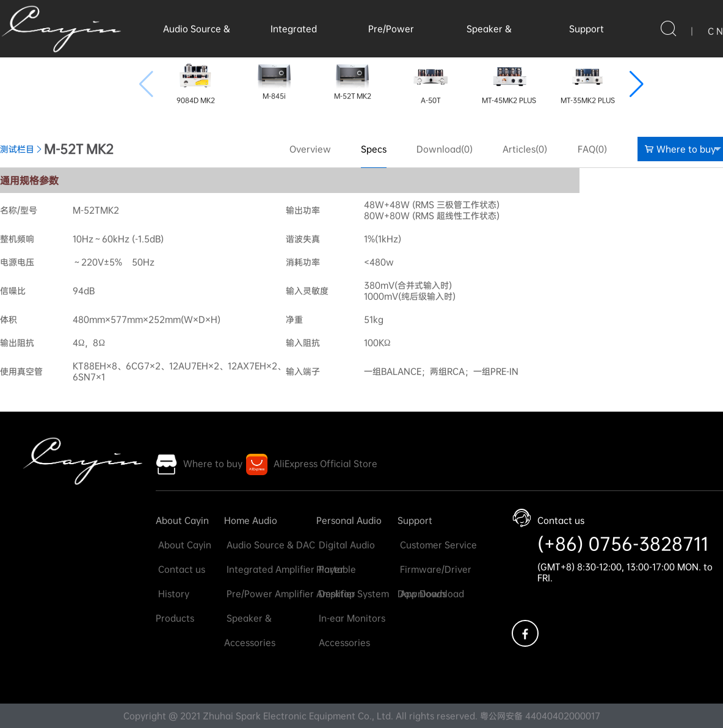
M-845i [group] (274, 79)
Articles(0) (525, 149)
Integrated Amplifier (269, 569)
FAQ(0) (592, 149)
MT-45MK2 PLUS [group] (509, 81)
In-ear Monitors (351, 618)
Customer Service (437, 545)
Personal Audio (349, 520)
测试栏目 (17, 149)
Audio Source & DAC (270, 545)
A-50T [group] (431, 81)
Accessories (343, 642)
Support (587, 29)
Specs (374, 149)
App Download (431, 594)
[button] (637, 84)
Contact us (180, 569)
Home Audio (251, 520)
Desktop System (353, 594)
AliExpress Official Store (325, 464)
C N (715, 31)
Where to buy (683, 149)
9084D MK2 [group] (196, 81)
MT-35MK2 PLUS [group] (588, 81)
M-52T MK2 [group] (353, 79)
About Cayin (182, 520)
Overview (310, 149)
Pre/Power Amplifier (269, 594)
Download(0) (445, 149)
